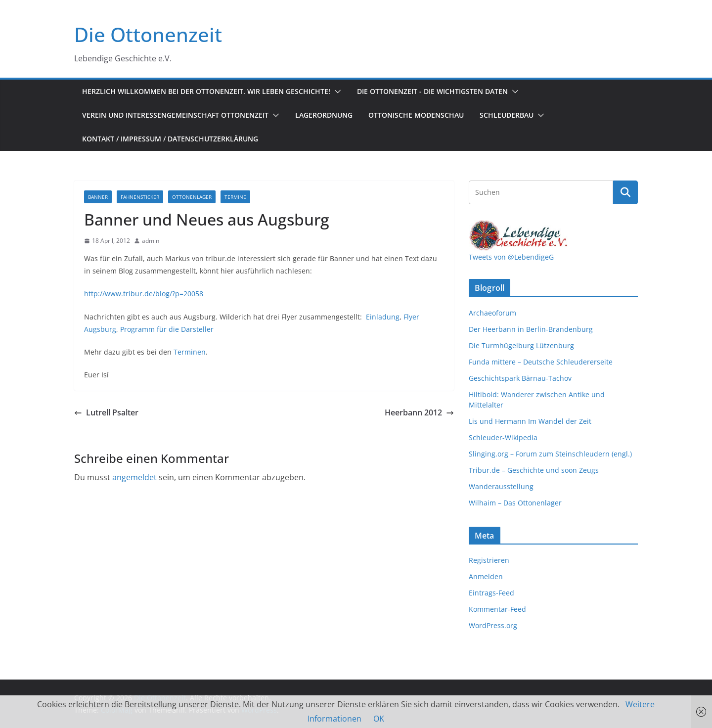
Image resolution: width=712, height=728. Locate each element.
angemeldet (134, 477)
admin (151, 241)
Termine (235, 197)
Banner (98, 197)
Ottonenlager (192, 197)
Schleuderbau (507, 115)
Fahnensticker (140, 197)
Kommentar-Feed (497, 609)
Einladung (383, 317)
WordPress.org (493, 625)
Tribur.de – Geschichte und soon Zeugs (534, 470)
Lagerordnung (324, 115)
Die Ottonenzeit (148, 34)
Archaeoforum (492, 313)
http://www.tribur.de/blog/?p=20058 (144, 294)
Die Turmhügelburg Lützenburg (521, 345)
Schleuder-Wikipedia (503, 437)
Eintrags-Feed (491, 593)
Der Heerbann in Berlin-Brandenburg (531, 329)
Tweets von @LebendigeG (511, 257)
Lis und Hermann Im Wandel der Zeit (530, 421)
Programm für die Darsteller (167, 329)
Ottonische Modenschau (416, 115)
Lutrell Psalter (106, 412)
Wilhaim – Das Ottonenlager (515, 503)
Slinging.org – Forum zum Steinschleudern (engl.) (550, 454)
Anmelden (486, 576)
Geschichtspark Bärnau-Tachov (520, 378)
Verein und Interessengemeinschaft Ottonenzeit (175, 115)
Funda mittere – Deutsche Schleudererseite (541, 362)
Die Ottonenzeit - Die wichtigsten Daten (432, 91)
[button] (336, 91)
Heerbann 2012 (419, 412)
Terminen (190, 352)
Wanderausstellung (501, 486)
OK (379, 719)
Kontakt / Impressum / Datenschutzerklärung (170, 139)
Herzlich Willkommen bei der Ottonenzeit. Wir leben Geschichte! (206, 91)
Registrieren (489, 560)
